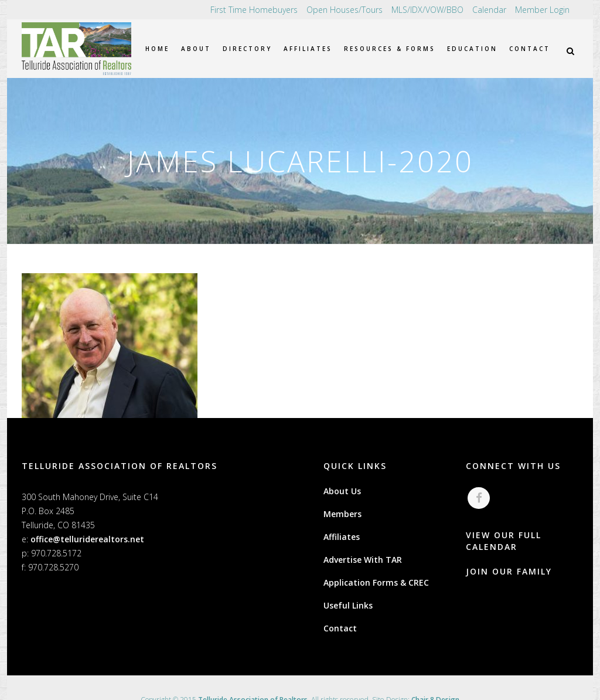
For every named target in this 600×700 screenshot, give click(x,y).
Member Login (542, 10)
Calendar (489, 10)
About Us (342, 491)
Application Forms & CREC (376, 582)
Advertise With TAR (363, 560)
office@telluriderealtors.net (87, 539)
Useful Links (348, 605)
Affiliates (342, 537)
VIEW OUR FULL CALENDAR (504, 541)
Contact (340, 628)
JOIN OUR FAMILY (509, 572)
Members (342, 514)
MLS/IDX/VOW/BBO (427, 10)
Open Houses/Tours (345, 10)
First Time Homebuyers (254, 10)
